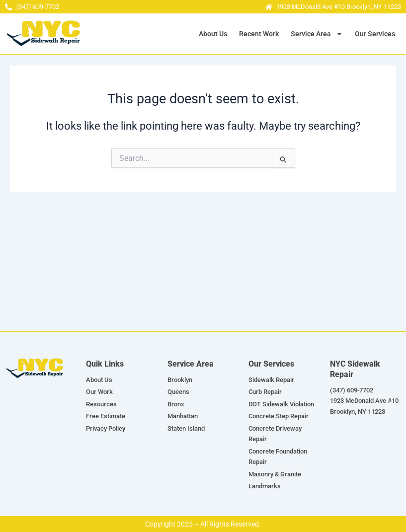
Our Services (375, 34)
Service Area (317, 34)
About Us (213, 34)
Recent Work (259, 34)
